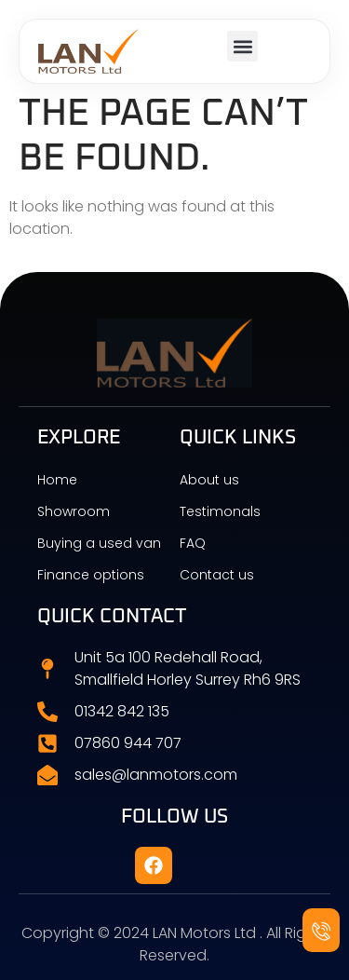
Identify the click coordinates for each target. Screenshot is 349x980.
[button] (242, 46)
